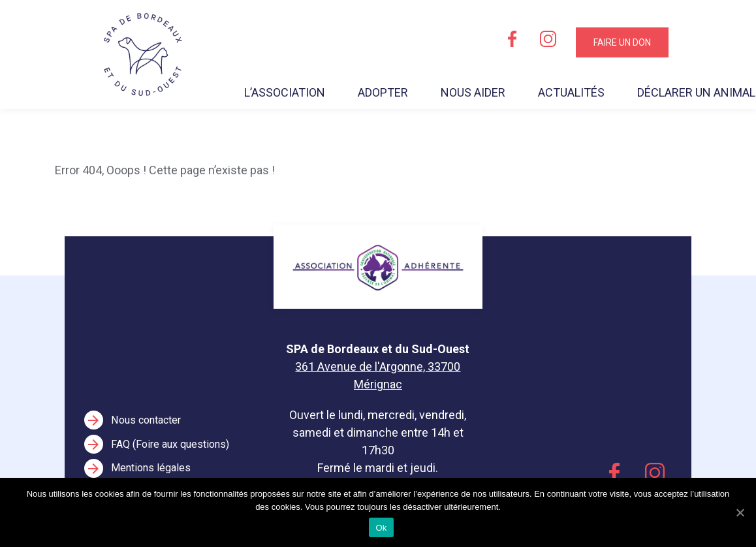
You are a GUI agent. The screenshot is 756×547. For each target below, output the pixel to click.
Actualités (571, 92)
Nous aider (473, 92)
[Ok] (740, 512)
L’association (285, 92)
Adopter (383, 92)
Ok (381, 528)
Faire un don (622, 42)
